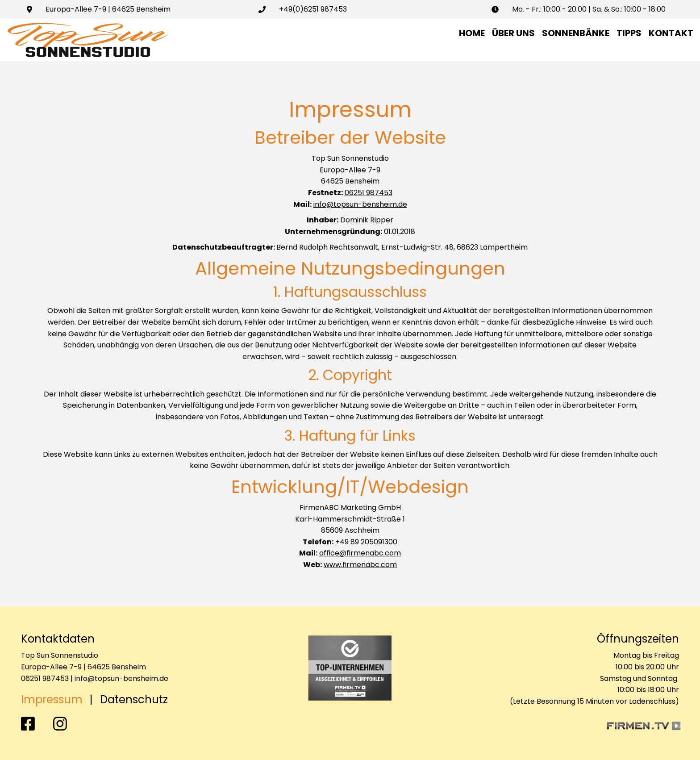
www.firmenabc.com (360, 565)
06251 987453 (369, 193)
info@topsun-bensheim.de (360, 204)
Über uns (513, 33)
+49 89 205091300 (366, 542)
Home (472, 33)
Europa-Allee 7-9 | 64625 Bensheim (108, 9)
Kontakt (671, 33)
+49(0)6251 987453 (313, 9)
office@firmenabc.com (360, 553)
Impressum (52, 699)
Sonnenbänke (576, 33)
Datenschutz (134, 699)
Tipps (629, 33)
